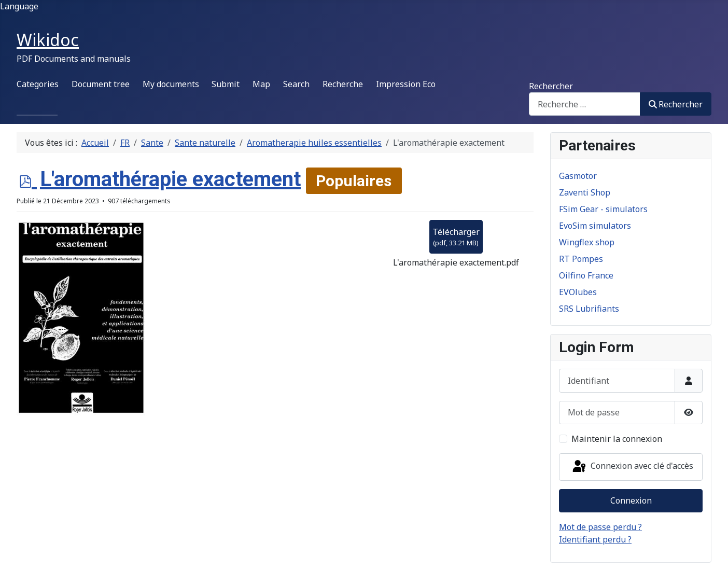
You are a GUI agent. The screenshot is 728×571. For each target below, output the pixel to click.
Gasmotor (578, 176)
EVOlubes (578, 292)
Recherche (343, 84)
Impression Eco (406, 84)
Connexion (631, 500)
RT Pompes (581, 259)
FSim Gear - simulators (603, 209)
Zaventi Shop (585, 192)
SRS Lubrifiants (589, 309)
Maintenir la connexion (617, 439)
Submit (226, 84)
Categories (38, 84)
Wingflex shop (587, 242)
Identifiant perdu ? (595, 539)
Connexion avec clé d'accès (632, 467)
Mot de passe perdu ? (600, 527)
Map (261, 84)
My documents (171, 84)
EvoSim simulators (595, 226)
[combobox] (585, 104)
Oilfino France (586, 275)
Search (296, 84)
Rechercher (551, 86)
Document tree (101, 84)
